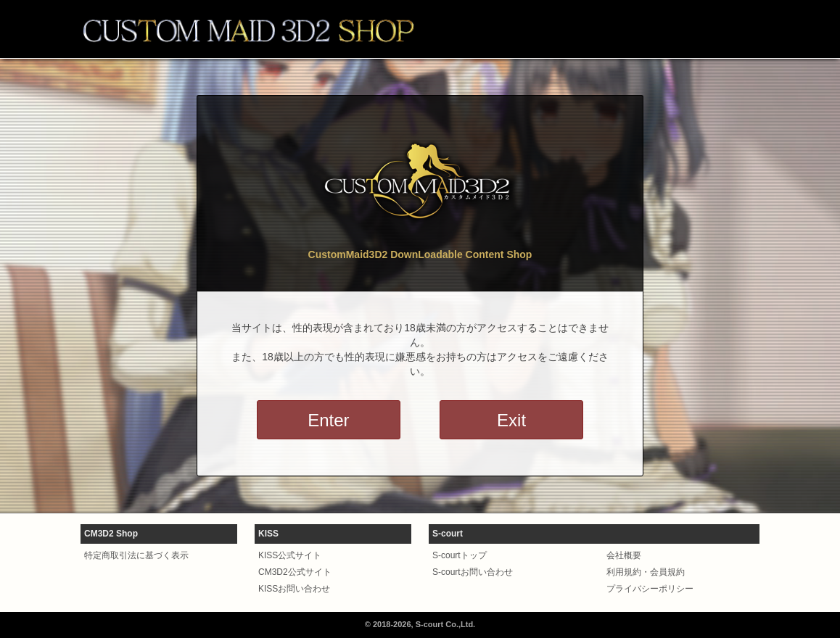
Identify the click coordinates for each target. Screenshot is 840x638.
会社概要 (624, 555)
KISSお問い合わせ (294, 589)
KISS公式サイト (290, 555)
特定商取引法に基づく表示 (136, 555)
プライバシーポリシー (650, 589)
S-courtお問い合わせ (473, 572)
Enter (328, 420)
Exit (511, 420)
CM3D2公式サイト (295, 572)
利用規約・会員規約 (646, 572)
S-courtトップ (460, 555)
